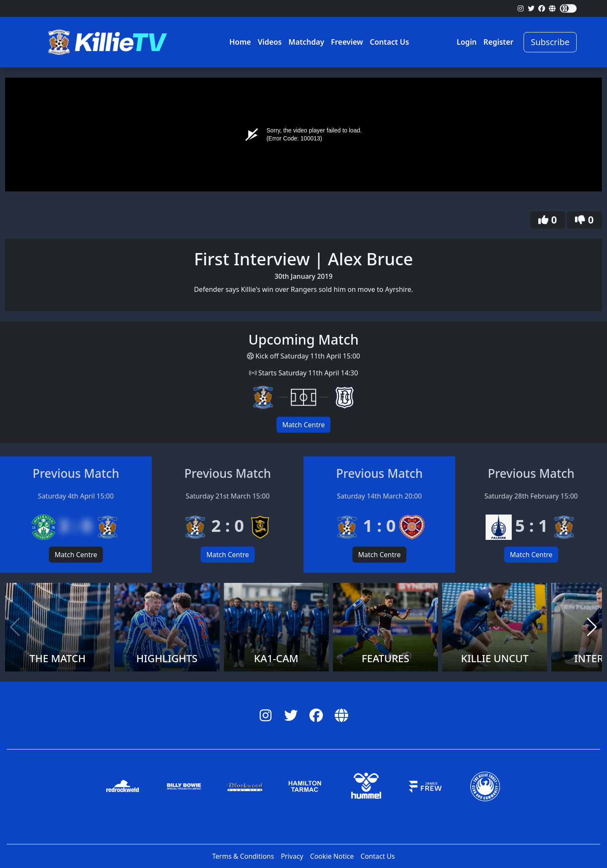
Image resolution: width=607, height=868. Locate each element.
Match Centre (303, 425)
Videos (270, 42)
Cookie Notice (332, 856)
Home (240, 42)
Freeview (347, 42)
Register (498, 42)
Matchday (306, 42)
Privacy (292, 856)
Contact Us (389, 42)
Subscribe (550, 42)
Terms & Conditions (243, 856)
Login (467, 42)
